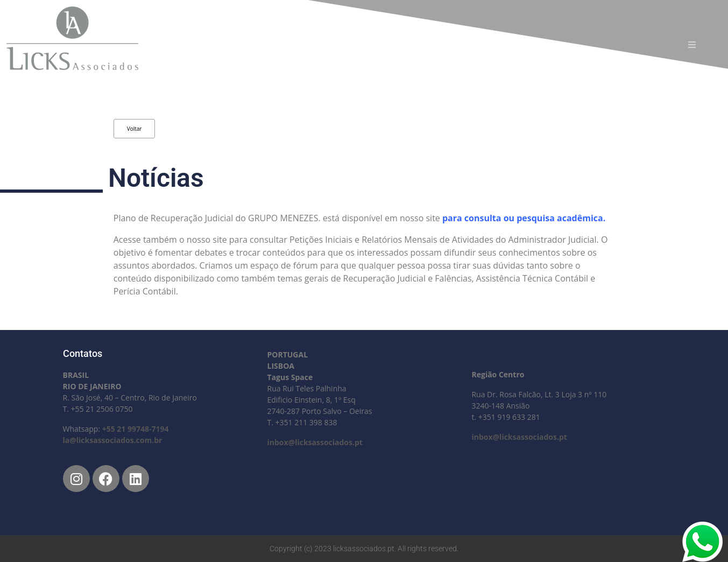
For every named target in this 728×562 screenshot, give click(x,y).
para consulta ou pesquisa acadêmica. (525, 218)
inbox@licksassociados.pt (314, 442)
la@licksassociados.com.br (113, 440)
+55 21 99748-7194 (136, 429)
